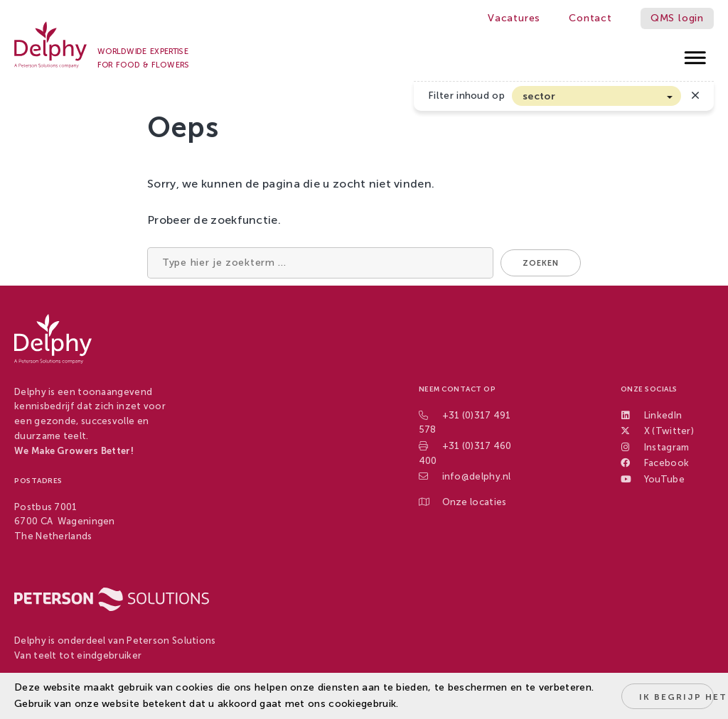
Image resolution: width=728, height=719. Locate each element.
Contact (590, 18)
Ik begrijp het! (676, 697)
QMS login (677, 18)
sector (539, 96)
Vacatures (514, 18)
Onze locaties (475, 502)
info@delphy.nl (477, 476)
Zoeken (541, 263)
